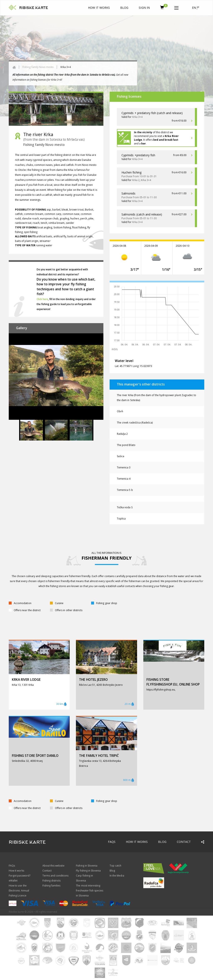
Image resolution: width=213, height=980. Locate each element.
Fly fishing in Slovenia (88, 871)
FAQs (112, 842)
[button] (176, 7)
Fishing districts (52, 881)
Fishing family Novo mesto (38, 67)
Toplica (121, 519)
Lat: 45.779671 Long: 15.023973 (134, 366)
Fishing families (51, 886)
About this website (53, 866)
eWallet (13, 881)
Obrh (120, 411)
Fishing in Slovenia (87, 866)
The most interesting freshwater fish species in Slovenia (90, 891)
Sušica (121, 456)
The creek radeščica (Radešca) (135, 423)
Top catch (115, 866)
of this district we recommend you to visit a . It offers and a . (156, 138)
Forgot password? (20, 876)
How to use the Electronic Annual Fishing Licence (19, 891)
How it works (99, 8)
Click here (42, 299)
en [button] (196, 8)
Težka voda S (125, 507)
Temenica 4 (124, 479)
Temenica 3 (124, 467)
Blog (124, 8)
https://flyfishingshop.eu (161, 690)
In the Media (117, 876)
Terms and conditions (55, 876)
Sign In (144, 8)
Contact (184, 842)
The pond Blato (126, 445)
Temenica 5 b (125, 490)
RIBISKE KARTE (34, 8)
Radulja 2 (122, 434)
